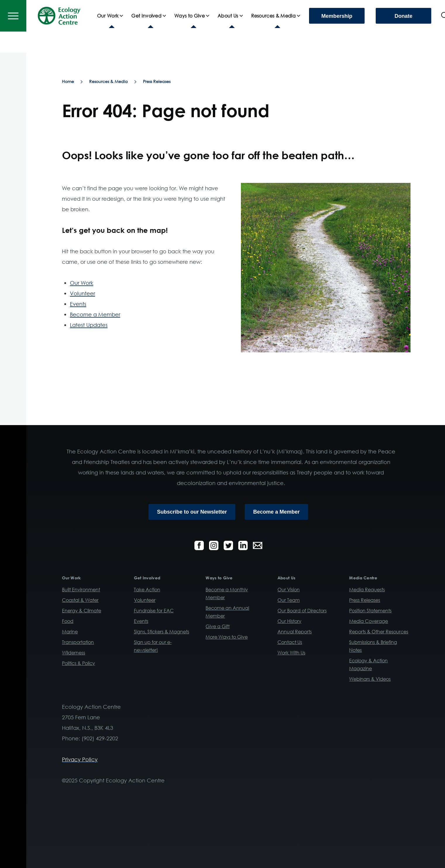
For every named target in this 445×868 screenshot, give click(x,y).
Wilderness (74, 653)
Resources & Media (108, 82)
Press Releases (157, 82)
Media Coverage (369, 621)
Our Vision (289, 590)
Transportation (78, 642)
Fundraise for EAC (154, 611)
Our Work (82, 283)
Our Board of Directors (302, 611)
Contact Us (290, 642)
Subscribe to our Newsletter (192, 512)
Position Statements (370, 611)
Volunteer (82, 294)
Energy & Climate (82, 611)
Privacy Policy (80, 760)
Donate (403, 37)
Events (78, 304)
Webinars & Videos (370, 679)
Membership (337, 37)
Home (68, 82)
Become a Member (95, 315)
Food (68, 621)
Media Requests (367, 590)
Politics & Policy (79, 663)
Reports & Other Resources (379, 632)
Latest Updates (89, 325)
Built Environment (81, 590)
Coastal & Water (80, 600)
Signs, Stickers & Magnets (162, 632)
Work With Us (291, 653)
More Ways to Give (227, 637)
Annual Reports (295, 632)
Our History (289, 621)
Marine (70, 632)
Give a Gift (218, 627)
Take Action (147, 590)
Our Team (289, 600)
